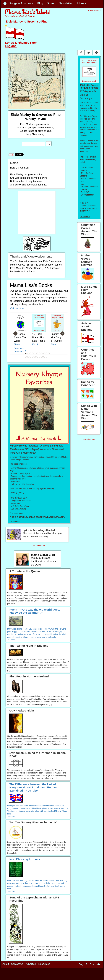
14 (30, 357)
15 (33, 357)
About (6, 964)
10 (47, 353)
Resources (44, 964)
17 (37, 357)
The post (11, 640)
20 (44, 357)
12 (26, 357)
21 (47, 357)
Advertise (31, 964)
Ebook (17, 344)
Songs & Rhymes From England (21, 44)
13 (28, 357)
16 (35, 357)
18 (40, 357)
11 (49, 353)
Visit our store (17, 308)
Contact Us (17, 964)
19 (42, 357)
